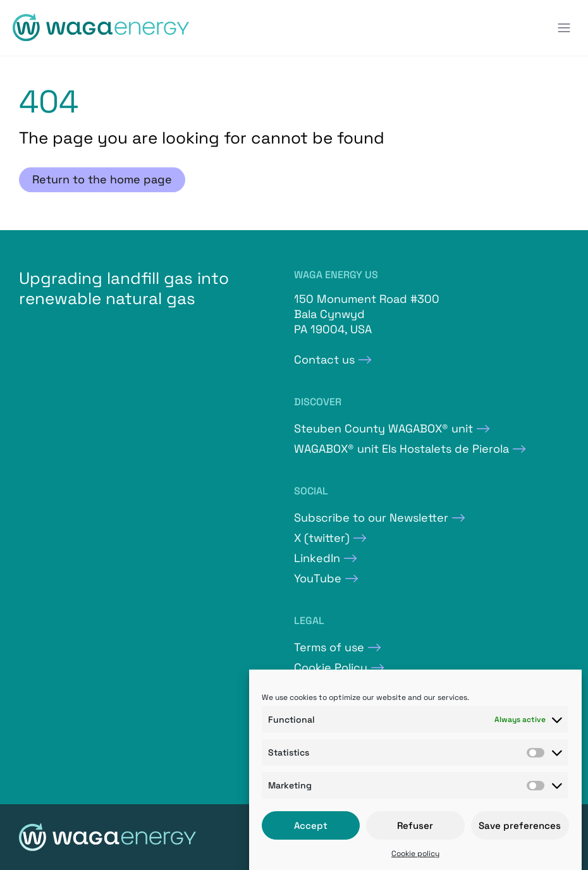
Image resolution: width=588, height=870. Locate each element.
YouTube (318, 578)
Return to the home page (102, 180)
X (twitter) (322, 538)
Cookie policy (415, 854)
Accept (311, 825)
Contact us (324, 359)
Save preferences (520, 825)
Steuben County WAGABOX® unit (383, 428)
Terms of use (329, 647)
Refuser (415, 825)
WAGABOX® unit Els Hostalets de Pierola (401, 449)
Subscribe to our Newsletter (371, 518)
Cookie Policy (331, 667)
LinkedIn (317, 558)
